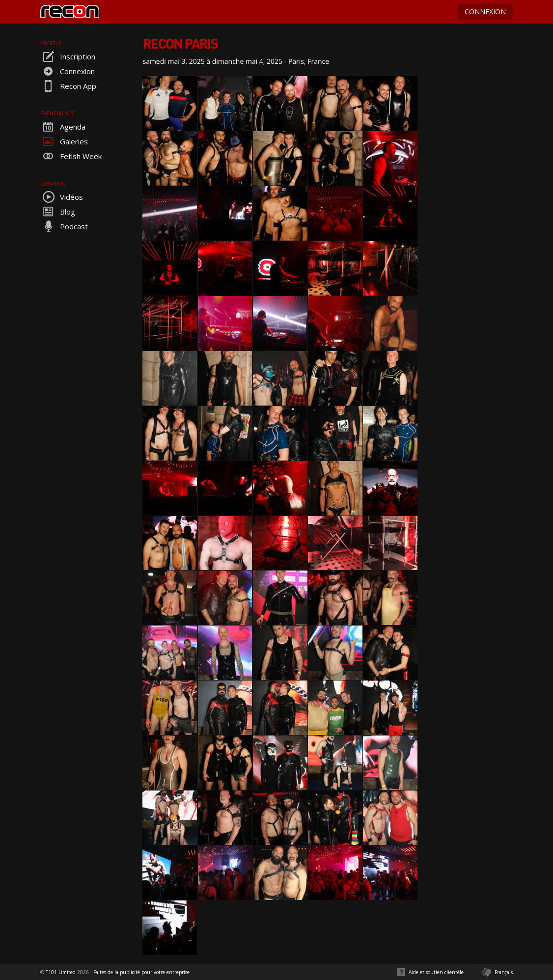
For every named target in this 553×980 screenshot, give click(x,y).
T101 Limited (61, 972)
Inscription (68, 56)
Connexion (68, 71)
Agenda (63, 127)
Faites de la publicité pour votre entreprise (141, 972)
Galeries (64, 141)
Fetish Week (71, 156)
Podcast (64, 226)
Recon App (68, 86)
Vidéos (62, 197)
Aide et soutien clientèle (436, 972)
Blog (58, 212)
